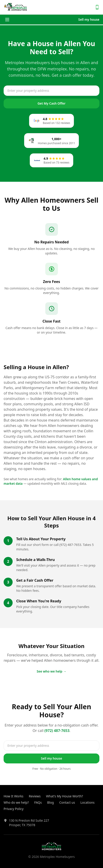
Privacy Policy (14, 809)
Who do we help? (16, 802)
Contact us (67, 802)
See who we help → (52, 671)
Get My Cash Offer (51, 103)
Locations (88, 802)
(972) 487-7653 (57, 731)
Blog (50, 802)
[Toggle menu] (7, 20)
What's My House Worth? (64, 796)
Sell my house (89, 19)
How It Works (14, 796)
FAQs (38, 802)
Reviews (35, 796)
